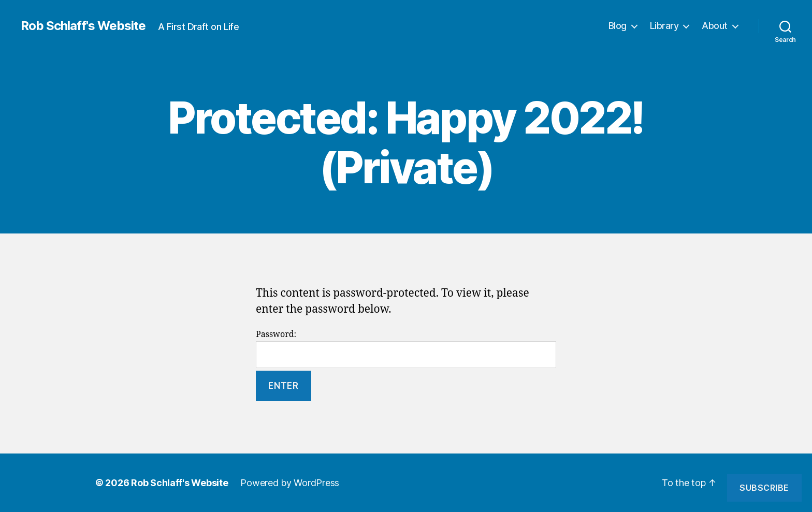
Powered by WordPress (290, 483)
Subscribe (764, 488)
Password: (406, 349)
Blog (618, 26)
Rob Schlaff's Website (83, 26)
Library (664, 26)
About (715, 26)
